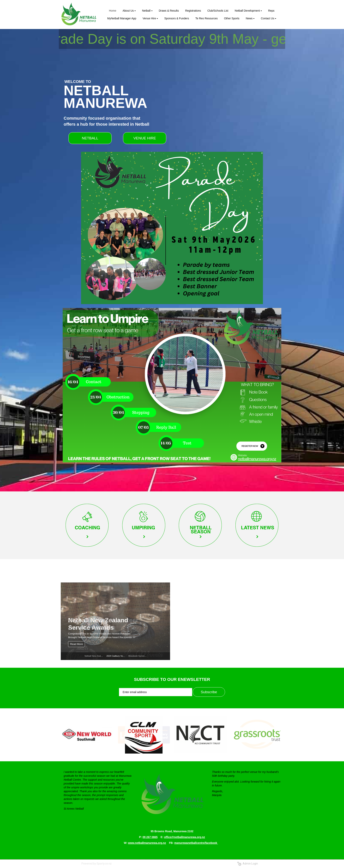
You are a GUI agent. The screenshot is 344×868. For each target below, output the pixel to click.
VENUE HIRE (145, 138)
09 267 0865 (150, 837)
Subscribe (209, 692)
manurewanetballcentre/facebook (196, 843)
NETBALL (90, 138)
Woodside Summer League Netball (145, 656)
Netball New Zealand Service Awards (102, 656)
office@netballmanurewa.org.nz (184, 837)
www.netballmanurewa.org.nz (147, 843)
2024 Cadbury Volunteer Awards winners (126, 656)
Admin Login (248, 864)
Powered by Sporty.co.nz (97, 864)
